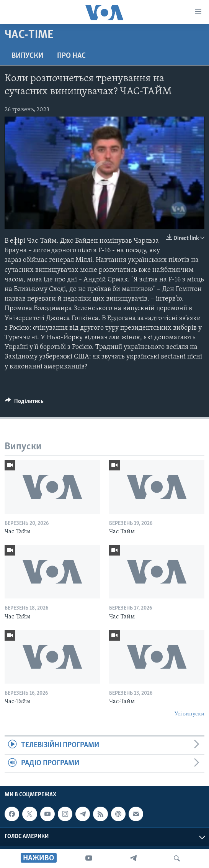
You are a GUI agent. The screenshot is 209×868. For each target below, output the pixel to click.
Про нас (71, 56)
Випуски (27, 56)
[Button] (24, 403)
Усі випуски (189, 714)
